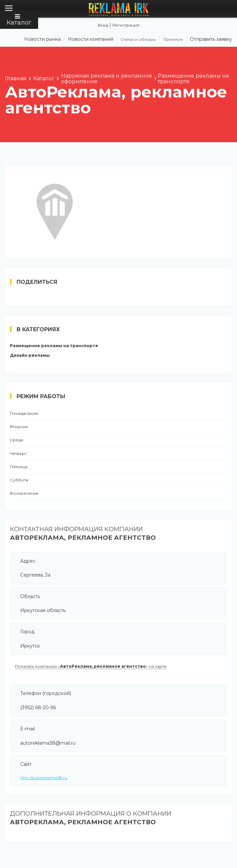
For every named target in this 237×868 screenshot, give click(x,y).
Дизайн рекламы (30, 355)
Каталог (19, 20)
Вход (103, 25)
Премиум (173, 39)
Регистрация (126, 25)
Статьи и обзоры (138, 39)
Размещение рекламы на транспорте (54, 346)
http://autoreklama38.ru (44, 778)
